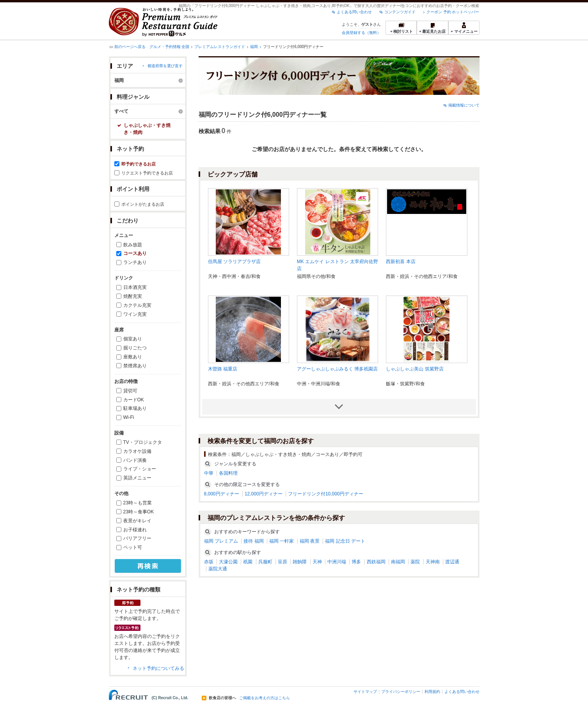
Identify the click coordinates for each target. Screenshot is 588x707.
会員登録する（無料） (361, 33)
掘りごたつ (135, 348)
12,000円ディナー (264, 494)
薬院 (415, 562)
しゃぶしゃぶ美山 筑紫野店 (415, 369)
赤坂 (209, 562)
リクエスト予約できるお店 (147, 173)
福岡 (254, 47)
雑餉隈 (300, 562)
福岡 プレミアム (221, 541)
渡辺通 (452, 562)
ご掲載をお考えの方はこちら (265, 698)
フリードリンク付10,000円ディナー (326, 494)
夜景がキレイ (137, 521)
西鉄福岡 (376, 562)
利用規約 (432, 692)
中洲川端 (337, 562)
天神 (317, 562)
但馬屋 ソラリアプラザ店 (234, 262)
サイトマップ (365, 692)
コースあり (135, 253)
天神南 (433, 562)
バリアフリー (137, 538)
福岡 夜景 (310, 541)
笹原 (282, 562)
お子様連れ (135, 530)
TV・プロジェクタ (143, 442)
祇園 (248, 562)
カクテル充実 (137, 305)
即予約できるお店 (139, 164)
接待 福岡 (253, 541)
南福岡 (398, 562)
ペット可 (133, 547)
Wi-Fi (129, 417)
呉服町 (265, 562)
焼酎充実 (133, 296)
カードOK (134, 400)
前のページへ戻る (130, 47)
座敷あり (133, 357)
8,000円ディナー (222, 494)
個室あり (133, 339)
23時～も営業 (138, 503)
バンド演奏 (135, 460)
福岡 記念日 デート (345, 541)
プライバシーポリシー (401, 692)
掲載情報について (464, 105)
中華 (209, 473)
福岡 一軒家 (282, 541)
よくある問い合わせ (354, 12)
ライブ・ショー (140, 469)
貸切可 (130, 391)
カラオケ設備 (137, 451)
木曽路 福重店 (223, 369)
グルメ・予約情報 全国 (170, 47)
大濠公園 (228, 562)
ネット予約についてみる (158, 668)
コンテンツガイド (400, 12)
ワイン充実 (135, 314)
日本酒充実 (135, 287)
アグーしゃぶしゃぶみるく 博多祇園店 (337, 369)
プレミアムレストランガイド (220, 47)
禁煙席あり (135, 366)
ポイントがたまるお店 (143, 204)
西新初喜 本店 (401, 262)
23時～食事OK (139, 512)
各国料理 (228, 473)
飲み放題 (133, 245)
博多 (356, 562)
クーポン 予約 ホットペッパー (453, 12)
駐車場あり (135, 408)
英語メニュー (137, 478)
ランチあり (135, 262)
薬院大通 (218, 569)
